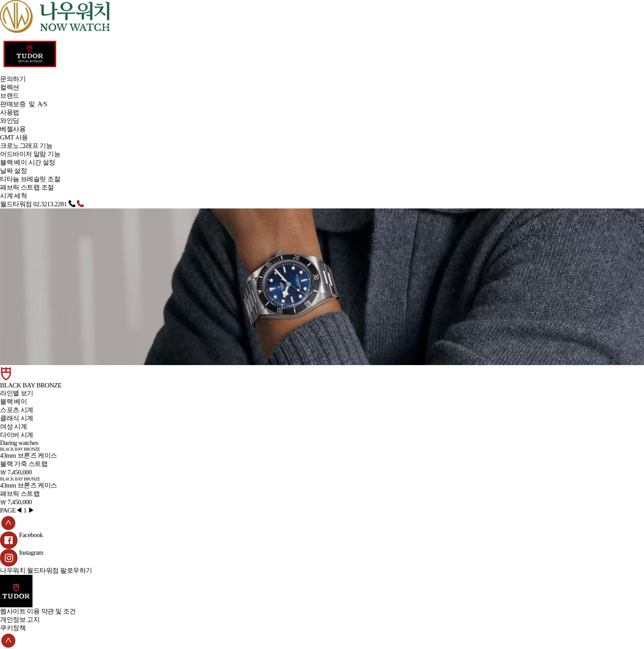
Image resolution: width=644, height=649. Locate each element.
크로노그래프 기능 (26, 146)
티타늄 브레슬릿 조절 (30, 179)
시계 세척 (13, 196)
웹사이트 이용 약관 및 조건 (38, 611)
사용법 (10, 112)
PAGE (8, 510)
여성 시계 (13, 427)
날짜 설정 (13, 171)
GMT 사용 (14, 137)
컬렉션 (10, 87)
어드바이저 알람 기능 (30, 154)
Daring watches (19, 443)
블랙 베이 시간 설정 (28, 162)
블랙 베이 (13, 402)
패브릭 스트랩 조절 (27, 187)
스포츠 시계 (17, 410)
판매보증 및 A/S (23, 104)
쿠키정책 (13, 628)
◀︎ (19, 510)
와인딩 (10, 121)
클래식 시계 (17, 418)
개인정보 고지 (20, 620)
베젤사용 (13, 129)
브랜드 (10, 96)
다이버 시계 (17, 435)
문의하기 (13, 79)
